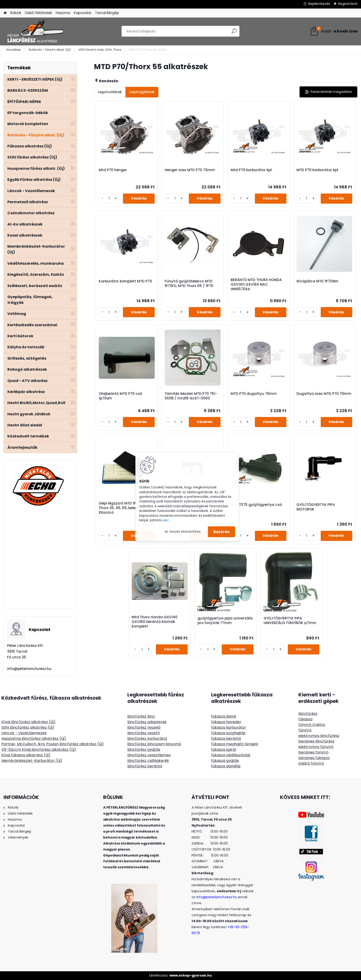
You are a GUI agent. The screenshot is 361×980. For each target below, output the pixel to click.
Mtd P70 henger (113, 170)
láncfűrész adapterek (147, 722)
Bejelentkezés (319, 4)
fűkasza (305, 719)
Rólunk (16, 13)
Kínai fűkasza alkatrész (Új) (26, 755)
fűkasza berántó (226, 738)
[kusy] (109, 198)
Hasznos (63, 13)
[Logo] (35, 31)
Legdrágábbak (142, 92)
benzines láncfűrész (316, 741)
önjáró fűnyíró (311, 763)
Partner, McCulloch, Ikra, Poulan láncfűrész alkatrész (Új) (53, 744)
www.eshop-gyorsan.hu (191, 975)
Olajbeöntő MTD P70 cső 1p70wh (121, 396)
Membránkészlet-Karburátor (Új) (32, 761)
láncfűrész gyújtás (144, 750)
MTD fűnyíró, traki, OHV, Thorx (100, 50)
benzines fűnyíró (313, 752)
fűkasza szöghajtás (228, 733)
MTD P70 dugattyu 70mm (254, 394)
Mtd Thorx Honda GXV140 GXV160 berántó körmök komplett (155, 622)
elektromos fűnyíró (316, 747)
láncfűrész (308, 714)
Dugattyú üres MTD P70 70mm (324, 394)
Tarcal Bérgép (107, 13)
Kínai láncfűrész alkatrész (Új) (28, 722)
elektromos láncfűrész (319, 736)
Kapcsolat (83, 13)
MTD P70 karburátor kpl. (318, 170)
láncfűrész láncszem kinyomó (154, 744)
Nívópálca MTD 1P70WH (317, 281)
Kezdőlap (14, 50)
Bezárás (221, 532)
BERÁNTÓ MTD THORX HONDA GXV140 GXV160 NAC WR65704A (256, 285)
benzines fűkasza (314, 758)
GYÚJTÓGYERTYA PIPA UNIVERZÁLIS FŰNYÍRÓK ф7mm (290, 621)
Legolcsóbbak (110, 92)
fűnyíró (305, 730)
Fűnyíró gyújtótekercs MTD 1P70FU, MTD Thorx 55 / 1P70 (189, 284)
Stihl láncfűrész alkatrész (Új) (28, 727)
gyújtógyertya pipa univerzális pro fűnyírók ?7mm (225, 621)
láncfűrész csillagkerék (148, 761)
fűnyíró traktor (312, 725)
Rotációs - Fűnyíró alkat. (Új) (50, 50)
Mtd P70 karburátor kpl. (252, 170)
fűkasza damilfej (226, 766)
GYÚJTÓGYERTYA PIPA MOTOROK (316, 507)
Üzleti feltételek (38, 13)
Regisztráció (348, 4)
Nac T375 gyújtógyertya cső (256, 505)
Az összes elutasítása (183, 532)
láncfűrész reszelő (144, 727)
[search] (234, 33)
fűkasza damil (224, 716)
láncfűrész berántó (145, 766)
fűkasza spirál (224, 750)
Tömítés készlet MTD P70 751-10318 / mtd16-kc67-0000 (191, 396)
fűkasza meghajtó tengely (235, 744)
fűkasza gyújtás (225, 761)
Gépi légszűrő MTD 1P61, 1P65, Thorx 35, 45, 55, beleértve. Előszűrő (124, 508)
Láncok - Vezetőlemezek (24, 733)
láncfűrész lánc (141, 716)
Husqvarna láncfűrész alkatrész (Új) (34, 738)
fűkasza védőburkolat (231, 755)
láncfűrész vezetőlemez (149, 755)
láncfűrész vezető (144, 733)
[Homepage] (5, 13)
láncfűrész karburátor (147, 738)
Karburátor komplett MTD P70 (125, 281)
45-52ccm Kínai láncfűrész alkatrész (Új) (39, 750)
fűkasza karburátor (229, 727)
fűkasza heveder (226, 722)
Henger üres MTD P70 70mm (190, 170)
